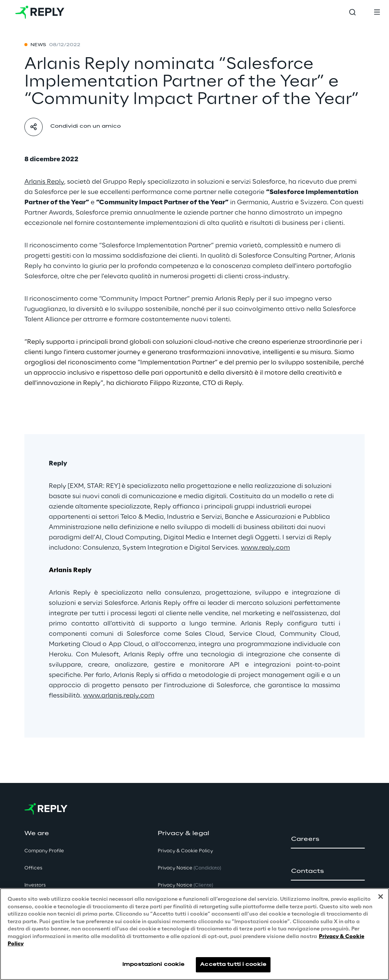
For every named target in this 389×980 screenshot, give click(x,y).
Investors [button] (35, 885)
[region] (194, 934)
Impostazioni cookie (153, 965)
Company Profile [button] (44, 851)
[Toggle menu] (377, 12)
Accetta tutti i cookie (233, 965)
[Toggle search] (352, 12)
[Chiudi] (381, 897)
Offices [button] (33, 868)
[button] (328, 839)
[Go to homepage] (40, 12)
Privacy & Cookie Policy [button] (185, 851)
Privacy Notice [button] (189, 868)
